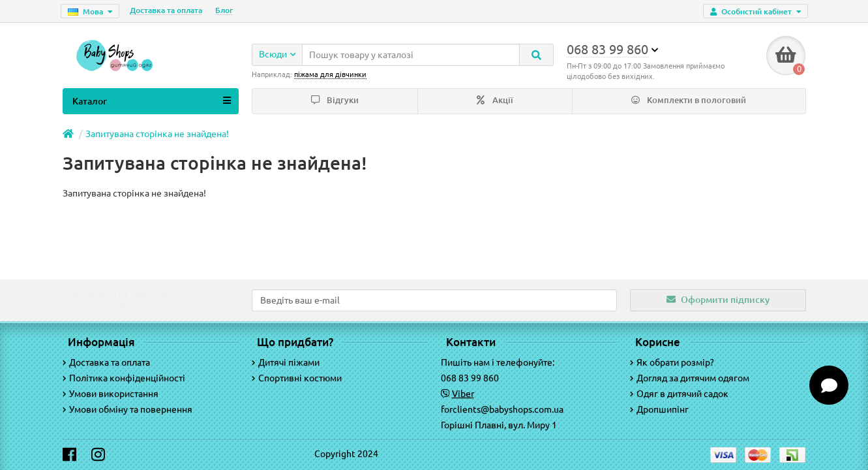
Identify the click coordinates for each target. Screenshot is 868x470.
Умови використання (111, 394)
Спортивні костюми (297, 378)
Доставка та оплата (166, 10)
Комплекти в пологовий (689, 100)
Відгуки (335, 100)
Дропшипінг (659, 409)
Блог (224, 10)
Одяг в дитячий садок (679, 394)
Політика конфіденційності (124, 378)
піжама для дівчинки (330, 74)
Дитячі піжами (286, 362)
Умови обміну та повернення (127, 409)
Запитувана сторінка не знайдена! (157, 134)
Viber (463, 394)
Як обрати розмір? (672, 362)
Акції (495, 100)
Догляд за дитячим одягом (690, 378)
